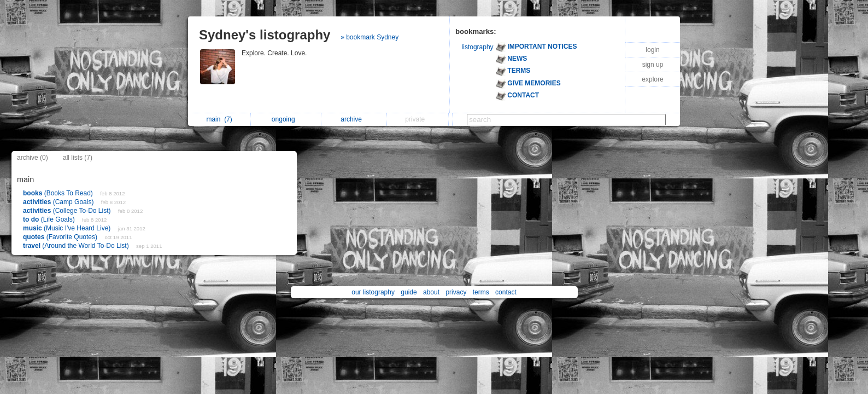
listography (478, 47)
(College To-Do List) (68, 211)
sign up (653, 65)
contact (506, 292)
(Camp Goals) (59, 202)
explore (652, 79)
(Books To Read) (59, 193)
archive (354, 119)
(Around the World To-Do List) (77, 246)
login (652, 50)
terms (481, 292)
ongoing (286, 119)
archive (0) (33, 158)
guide (409, 292)
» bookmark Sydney (370, 37)
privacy (456, 292)
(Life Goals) (50, 219)
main (219, 119)
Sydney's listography (265, 35)
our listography (373, 292)
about (431, 292)
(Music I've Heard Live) (68, 228)
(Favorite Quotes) (61, 237)
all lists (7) (78, 158)
